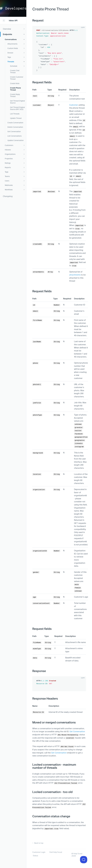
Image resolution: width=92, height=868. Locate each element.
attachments (75, 275)
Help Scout (78, 854)
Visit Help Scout (56, 852)
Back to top (39, 843)
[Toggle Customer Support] (84, 860)
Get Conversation (77, 731)
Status (35, 856)
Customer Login (39, 852)
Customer (74, 105)
